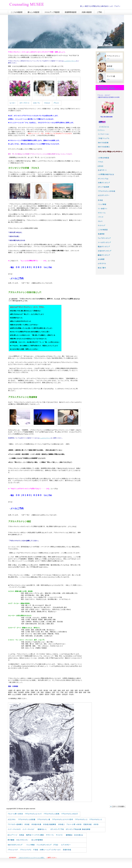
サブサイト (101, 130)
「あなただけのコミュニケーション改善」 (32, 858)
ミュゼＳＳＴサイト (70, 61)
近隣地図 (100, 166)
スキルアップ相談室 (52, 12)
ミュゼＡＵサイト (45, 438)
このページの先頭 (118, 806)
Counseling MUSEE (35, 5)
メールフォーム (104, 127)
